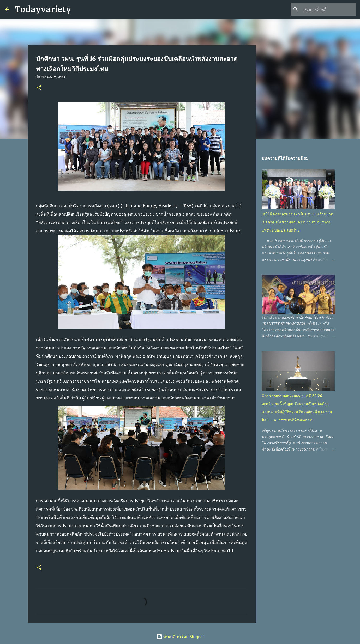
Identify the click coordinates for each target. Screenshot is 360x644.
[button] (39, 88)
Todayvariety (43, 9)
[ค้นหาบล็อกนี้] (328, 9)
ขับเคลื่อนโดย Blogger (180, 637)
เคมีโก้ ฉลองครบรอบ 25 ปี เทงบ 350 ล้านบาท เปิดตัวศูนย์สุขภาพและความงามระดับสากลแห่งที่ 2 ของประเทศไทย (297, 222)
